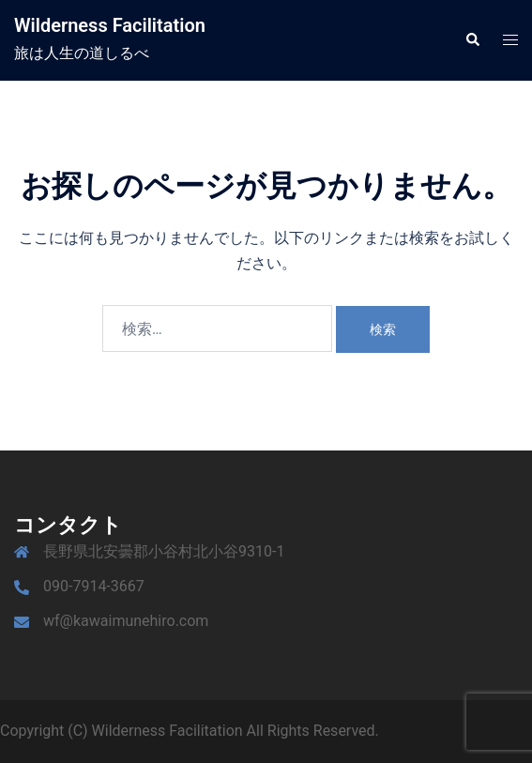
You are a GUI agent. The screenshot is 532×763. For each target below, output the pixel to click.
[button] (472, 40)
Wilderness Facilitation (110, 25)
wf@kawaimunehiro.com (126, 621)
